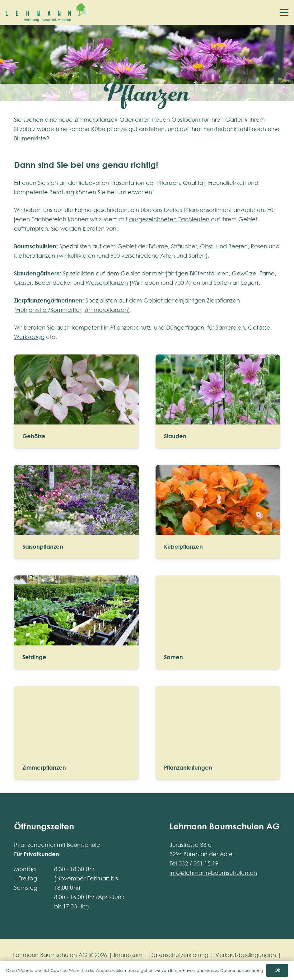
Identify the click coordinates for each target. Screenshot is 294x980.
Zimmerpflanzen (106, 310)
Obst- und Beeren (224, 246)
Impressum (128, 955)
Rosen (259, 246)
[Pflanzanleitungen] (218, 733)
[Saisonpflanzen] (76, 512)
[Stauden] (218, 401)
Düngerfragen (185, 327)
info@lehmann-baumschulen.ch (213, 873)
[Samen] (218, 622)
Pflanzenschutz (130, 327)
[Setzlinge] (76, 622)
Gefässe (259, 327)
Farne (267, 273)
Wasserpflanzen (107, 283)
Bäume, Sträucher (173, 246)
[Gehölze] (76, 401)
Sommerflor (66, 310)
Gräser (23, 283)
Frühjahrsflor (32, 310)
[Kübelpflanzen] (218, 512)
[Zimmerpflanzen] (76, 733)
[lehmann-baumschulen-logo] (47, 12)
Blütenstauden (209, 273)
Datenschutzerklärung (179, 955)
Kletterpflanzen (35, 256)
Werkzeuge (29, 337)
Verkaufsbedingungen (246, 955)
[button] (284, 12)
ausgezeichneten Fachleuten (169, 219)
